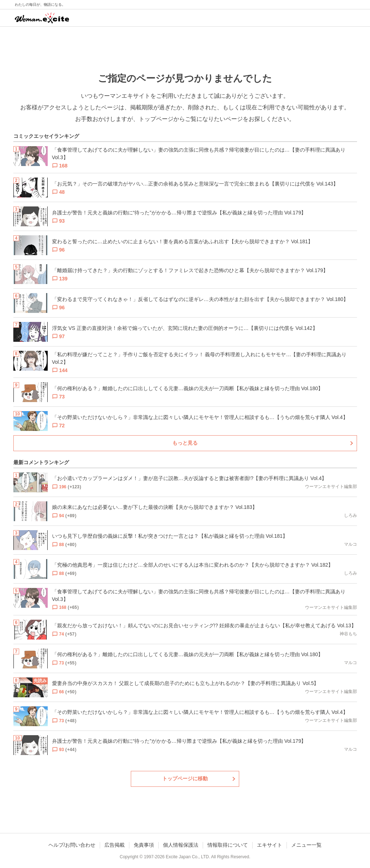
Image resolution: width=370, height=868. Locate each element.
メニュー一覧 (306, 845)
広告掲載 (115, 845)
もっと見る (185, 443)
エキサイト (270, 845)
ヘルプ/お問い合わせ (72, 845)
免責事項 (144, 845)
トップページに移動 (185, 778)
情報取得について (228, 845)
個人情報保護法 (181, 845)
